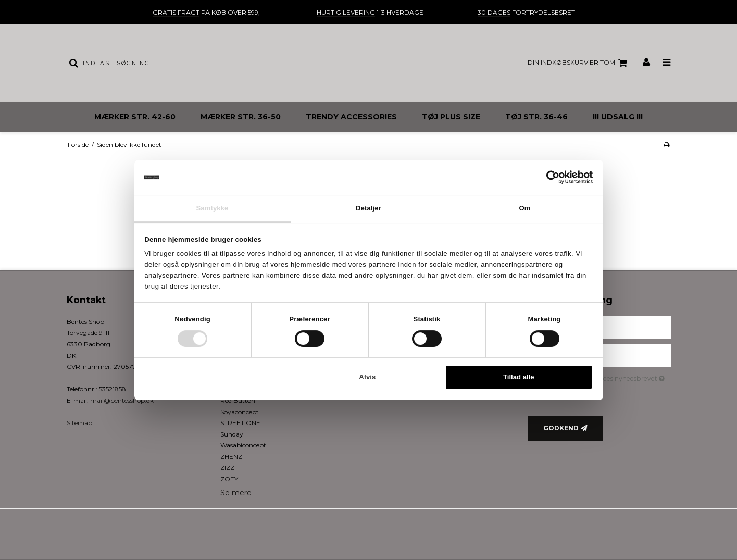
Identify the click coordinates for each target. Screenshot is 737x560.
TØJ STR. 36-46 (536, 117)
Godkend (561, 428)
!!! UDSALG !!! (618, 117)
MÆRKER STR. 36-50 (241, 117)
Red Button (238, 400)
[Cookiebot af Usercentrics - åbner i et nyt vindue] (547, 177)
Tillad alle (519, 377)
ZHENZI (232, 457)
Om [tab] (524, 208)
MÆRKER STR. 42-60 (135, 117)
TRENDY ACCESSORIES (351, 117)
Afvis (367, 377)
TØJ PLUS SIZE (451, 117)
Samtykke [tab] (212, 208)
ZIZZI (228, 468)
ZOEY (229, 479)
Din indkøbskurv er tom (579, 63)
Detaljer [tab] (368, 208)
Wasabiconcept (243, 445)
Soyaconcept (240, 412)
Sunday (232, 434)
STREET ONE (240, 423)
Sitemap (79, 423)
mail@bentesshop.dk (122, 400)
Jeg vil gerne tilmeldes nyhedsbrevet (608, 377)
